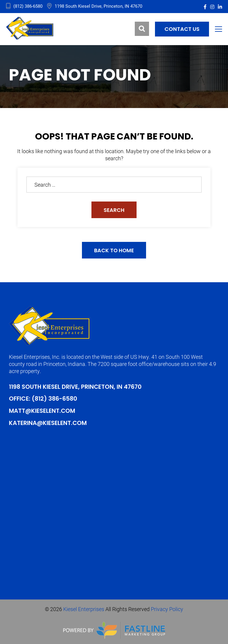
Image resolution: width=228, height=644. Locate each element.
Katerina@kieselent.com (48, 423)
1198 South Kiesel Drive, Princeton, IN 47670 (76, 388)
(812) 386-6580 (55, 399)
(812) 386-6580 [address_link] (28, 6)
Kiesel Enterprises (84, 609)
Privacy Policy (167, 609)
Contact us (182, 29)
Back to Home (114, 251)
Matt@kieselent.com (42, 411)
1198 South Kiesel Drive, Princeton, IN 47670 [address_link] (98, 6)
